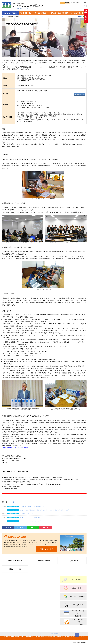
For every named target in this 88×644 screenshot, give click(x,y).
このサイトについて (43, 633)
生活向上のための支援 (15, 561)
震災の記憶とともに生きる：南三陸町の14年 (30, 517)
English (67, 3)
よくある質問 (73, 3)
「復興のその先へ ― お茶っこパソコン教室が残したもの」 (33, 506)
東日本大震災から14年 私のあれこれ (28, 514)
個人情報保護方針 (54, 633)
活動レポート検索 (15, 569)
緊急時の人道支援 (44, 561)
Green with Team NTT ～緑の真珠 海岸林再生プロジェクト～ (34, 521)
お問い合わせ (79, 3)
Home (4, 17)
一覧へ (13, 502)
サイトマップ (33, 633)
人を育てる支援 (73, 561)
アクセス (84, 3)
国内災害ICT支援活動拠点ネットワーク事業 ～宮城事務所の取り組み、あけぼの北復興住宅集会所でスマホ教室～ (45, 510)
